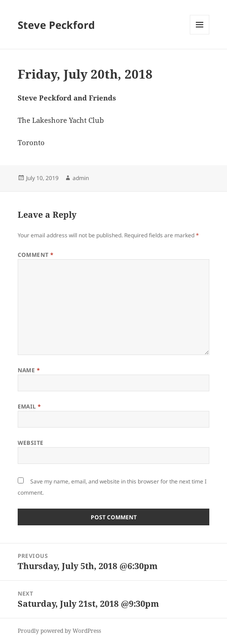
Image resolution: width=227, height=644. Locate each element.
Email (30, 406)
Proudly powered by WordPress (59, 631)
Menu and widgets (200, 34)
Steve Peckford (56, 25)
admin (81, 178)
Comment (36, 255)
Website (31, 443)
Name (29, 370)
